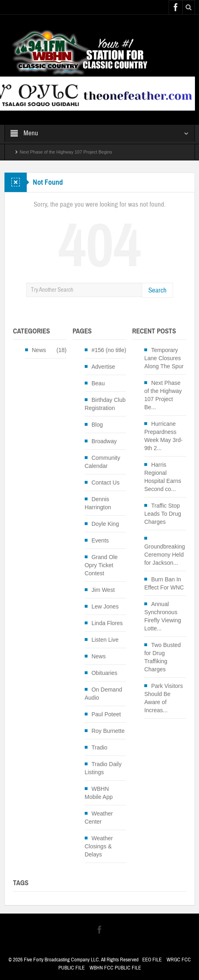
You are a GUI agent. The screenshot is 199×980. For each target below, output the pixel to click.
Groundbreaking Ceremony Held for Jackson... (165, 555)
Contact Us (106, 483)
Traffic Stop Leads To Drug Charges (163, 514)
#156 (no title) (109, 350)
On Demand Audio (103, 694)
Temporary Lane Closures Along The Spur (164, 358)
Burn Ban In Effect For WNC (164, 583)
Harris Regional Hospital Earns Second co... (163, 477)
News (39, 350)
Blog (97, 425)
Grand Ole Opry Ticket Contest (101, 565)
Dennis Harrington (98, 503)
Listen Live (105, 640)
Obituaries (105, 673)
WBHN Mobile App (99, 793)
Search (157, 290)
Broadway (104, 441)
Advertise (103, 367)
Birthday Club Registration (105, 404)
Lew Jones (105, 606)
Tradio (99, 747)
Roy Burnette (108, 731)
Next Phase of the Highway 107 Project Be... (163, 395)
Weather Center (99, 818)
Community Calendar (103, 462)
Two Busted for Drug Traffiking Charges (163, 657)
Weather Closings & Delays (99, 846)
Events (100, 540)
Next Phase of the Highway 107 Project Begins (66, 152)
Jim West (103, 590)
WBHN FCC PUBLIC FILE (115, 968)
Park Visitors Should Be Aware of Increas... (164, 698)
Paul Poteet (106, 714)
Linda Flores (107, 623)
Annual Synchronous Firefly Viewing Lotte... (163, 616)
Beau (98, 383)
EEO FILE (152, 960)
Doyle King (105, 524)
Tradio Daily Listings (103, 768)
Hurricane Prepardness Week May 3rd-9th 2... (164, 436)
